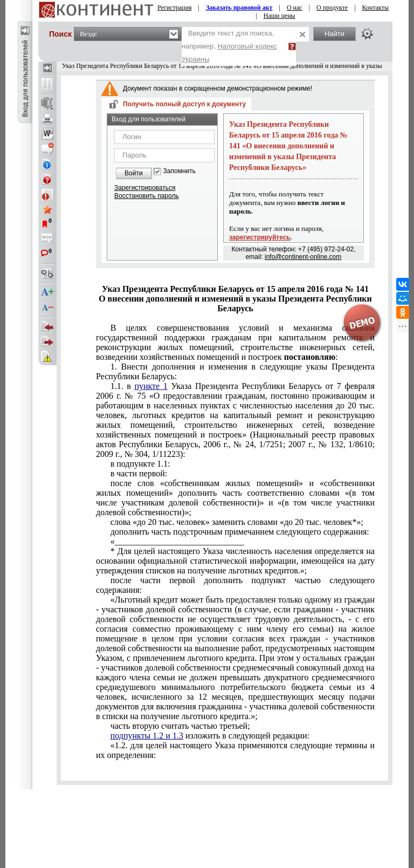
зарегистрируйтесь (260, 237)
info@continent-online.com (303, 257)
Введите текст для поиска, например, (229, 46)
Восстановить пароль (147, 196)
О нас (295, 8)
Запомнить (180, 171)
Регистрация (175, 8)
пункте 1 (151, 386)
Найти (334, 34)
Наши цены (280, 16)
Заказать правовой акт (239, 8)
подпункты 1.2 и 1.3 (147, 736)
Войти (134, 173)
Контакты (376, 8)
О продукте (332, 8)
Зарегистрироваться (145, 188)
